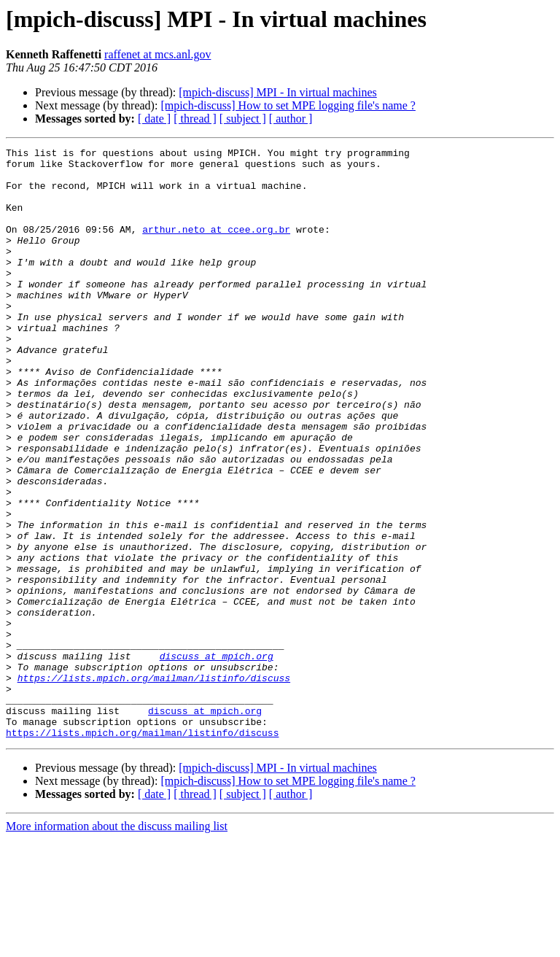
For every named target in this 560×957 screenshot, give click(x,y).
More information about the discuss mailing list (117, 944)
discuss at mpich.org (217, 759)
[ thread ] (195, 119)
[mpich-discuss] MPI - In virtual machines (278, 92)
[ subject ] (243, 119)
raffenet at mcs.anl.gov (157, 54)
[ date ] (154, 119)
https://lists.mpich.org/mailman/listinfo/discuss (154, 785)
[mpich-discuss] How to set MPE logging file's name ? (288, 105)
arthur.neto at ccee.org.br (216, 247)
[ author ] (291, 119)
